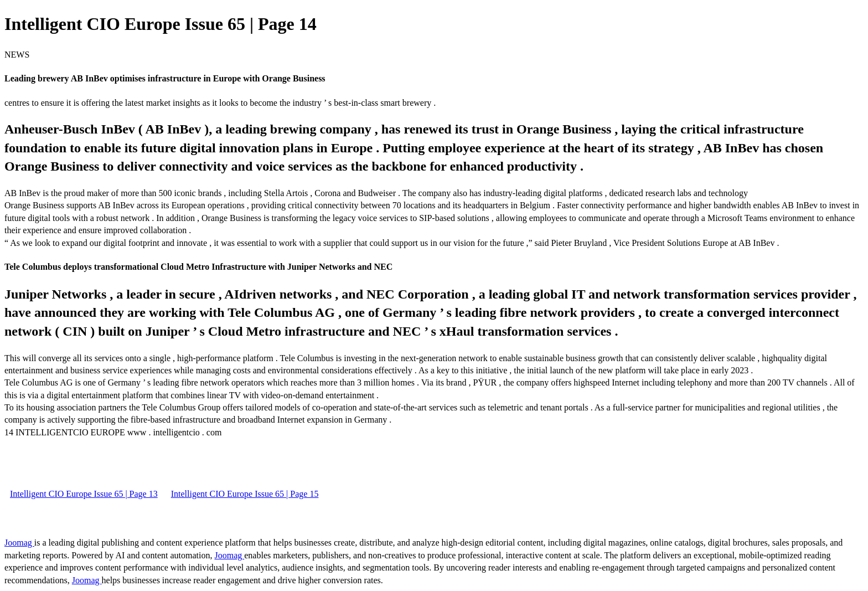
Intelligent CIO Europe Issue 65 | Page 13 (84, 494)
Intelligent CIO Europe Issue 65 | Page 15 (245, 494)
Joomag (19, 543)
